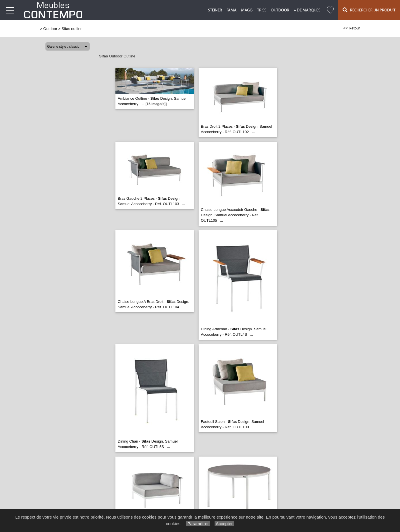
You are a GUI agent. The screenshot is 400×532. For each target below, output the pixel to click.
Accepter (224, 524)
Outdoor (280, 10)
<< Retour (352, 28)
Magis (247, 10)
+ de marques (307, 10)
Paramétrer (198, 524)
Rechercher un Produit (369, 10)
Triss (262, 10)
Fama (232, 10)
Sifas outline (72, 29)
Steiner (215, 10)
